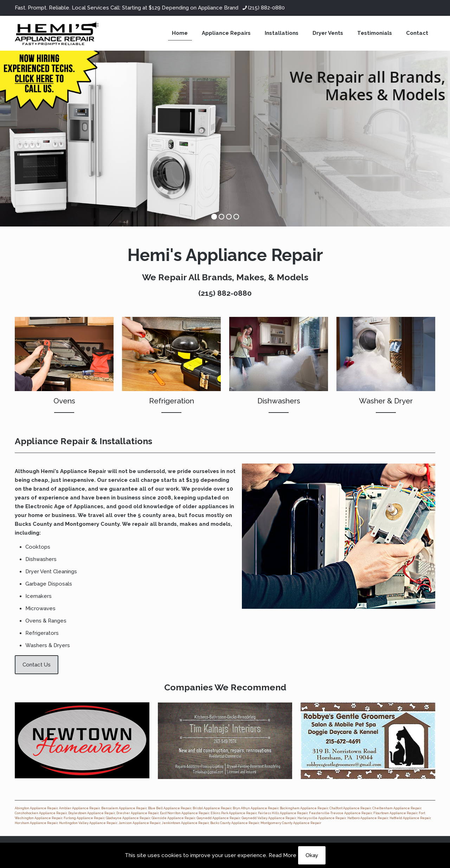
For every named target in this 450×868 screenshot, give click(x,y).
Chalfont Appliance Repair (350, 808)
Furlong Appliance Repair (84, 818)
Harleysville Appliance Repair (322, 818)
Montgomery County (92, 524)
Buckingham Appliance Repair (304, 808)
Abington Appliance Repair (36, 808)
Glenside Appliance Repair (173, 818)
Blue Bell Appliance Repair (170, 808)
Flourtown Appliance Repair (395, 813)
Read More (282, 855)
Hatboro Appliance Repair (368, 818)
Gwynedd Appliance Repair (218, 818)
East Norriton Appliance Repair (185, 813)
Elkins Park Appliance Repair (234, 813)
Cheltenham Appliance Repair (397, 808)
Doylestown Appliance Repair (92, 813)
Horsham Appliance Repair (36, 823)
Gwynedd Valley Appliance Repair (269, 818)
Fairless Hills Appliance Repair (283, 813)
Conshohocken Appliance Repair (41, 813)
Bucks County (33, 524)
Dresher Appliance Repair (137, 813)
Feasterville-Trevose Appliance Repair (340, 813)
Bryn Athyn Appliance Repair (256, 808)
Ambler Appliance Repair (79, 808)
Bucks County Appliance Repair (235, 823)
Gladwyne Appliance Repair (128, 818)
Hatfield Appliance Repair (410, 818)
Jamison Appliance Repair (139, 823)
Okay (312, 855)
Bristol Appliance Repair (212, 808)
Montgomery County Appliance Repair (291, 823)
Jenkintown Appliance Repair (185, 823)
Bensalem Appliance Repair (124, 808)
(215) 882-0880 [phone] (266, 8)
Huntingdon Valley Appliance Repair (88, 823)
